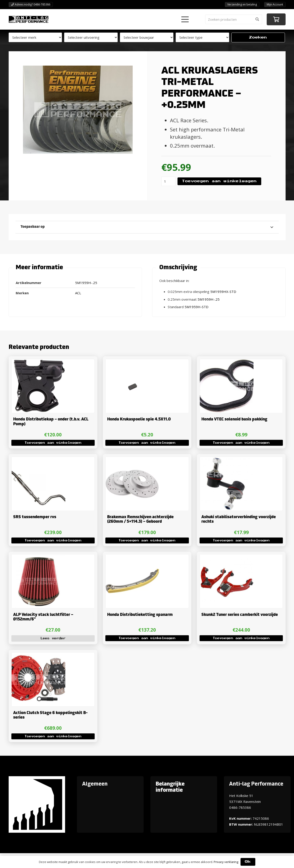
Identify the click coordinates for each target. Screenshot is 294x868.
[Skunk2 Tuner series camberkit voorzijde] (227, 558)
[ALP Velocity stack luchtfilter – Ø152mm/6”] (38, 558)
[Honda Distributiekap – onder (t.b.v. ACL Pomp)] (38, 362)
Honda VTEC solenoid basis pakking (234, 420)
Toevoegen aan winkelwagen (219, 181)
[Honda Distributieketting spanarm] (132, 558)
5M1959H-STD (196, 307)
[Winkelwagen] (276, 19)
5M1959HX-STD (223, 292)
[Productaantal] (168, 181)
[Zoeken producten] (234, 19)
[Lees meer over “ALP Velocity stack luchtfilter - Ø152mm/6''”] (53, 638)
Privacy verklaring (226, 862)
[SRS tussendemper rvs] (38, 460)
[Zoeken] (257, 19)
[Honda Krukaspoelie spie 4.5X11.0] (132, 362)
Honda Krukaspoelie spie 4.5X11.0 (139, 420)
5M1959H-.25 (209, 299)
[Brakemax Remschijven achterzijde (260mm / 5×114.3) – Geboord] (132, 460)
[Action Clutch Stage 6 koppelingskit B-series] (38, 656)
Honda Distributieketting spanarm (140, 615)
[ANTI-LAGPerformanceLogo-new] (29, 19)
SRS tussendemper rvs (34, 517)
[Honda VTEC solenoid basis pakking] (227, 362)
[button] (185, 19)
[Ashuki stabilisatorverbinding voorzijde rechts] (227, 460)
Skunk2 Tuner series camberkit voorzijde (240, 615)
